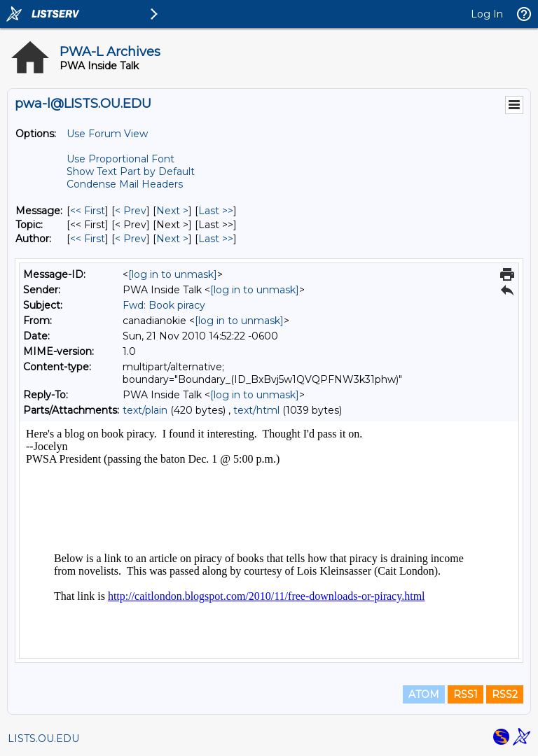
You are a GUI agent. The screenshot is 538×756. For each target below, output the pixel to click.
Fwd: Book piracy (164, 305)
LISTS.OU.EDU (43, 738)
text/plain (145, 410)
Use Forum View (107, 134)
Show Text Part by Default (131, 171)
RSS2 (505, 694)
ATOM (424, 694)
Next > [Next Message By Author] (172, 239)
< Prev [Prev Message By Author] (131, 239)
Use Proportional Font (120, 159)
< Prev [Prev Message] (131, 211)
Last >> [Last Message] (216, 211)
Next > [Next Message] (172, 211)
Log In (487, 14)
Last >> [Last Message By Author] (216, 239)
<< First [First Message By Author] (88, 239)
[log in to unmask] (173, 274)
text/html (256, 410)
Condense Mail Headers (125, 184)
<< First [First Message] (88, 211)
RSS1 (465, 694)
